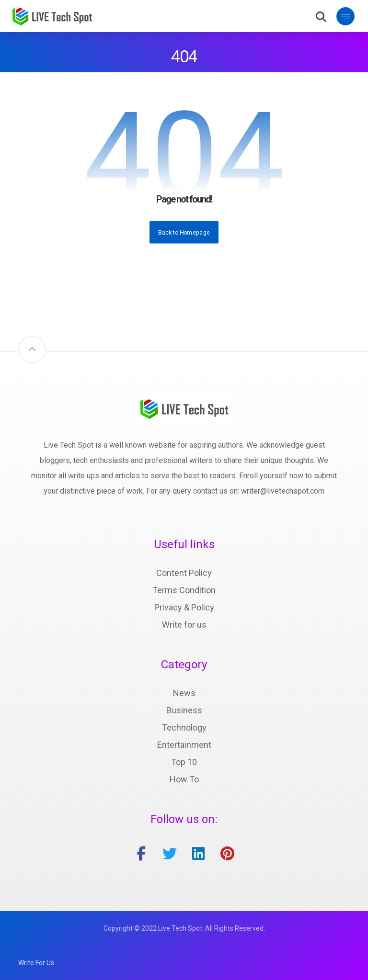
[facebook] (141, 854)
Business (184, 710)
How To (184, 779)
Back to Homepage (184, 232)
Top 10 (184, 762)
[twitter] (170, 854)
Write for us (184, 625)
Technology (184, 727)
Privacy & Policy (184, 607)
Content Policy (184, 573)
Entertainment (184, 745)
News (184, 693)
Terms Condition (184, 590)
